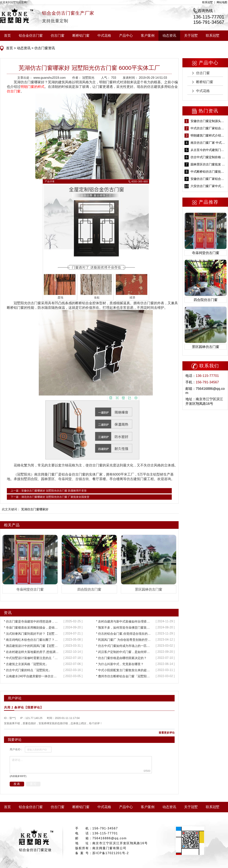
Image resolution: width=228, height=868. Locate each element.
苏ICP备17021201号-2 (111, 853)
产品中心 (126, 36)
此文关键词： (11, 509)
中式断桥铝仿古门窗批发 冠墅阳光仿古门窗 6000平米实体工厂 (208, 172)
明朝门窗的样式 (32, 87)
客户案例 (148, 36)
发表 (17, 784)
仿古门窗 (58, 36)
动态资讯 (169, 36)
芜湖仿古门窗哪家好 (35, 509)
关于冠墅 (191, 36)
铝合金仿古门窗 (31, 36)
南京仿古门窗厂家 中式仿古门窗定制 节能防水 (208, 143)
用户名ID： (16, 749)
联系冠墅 (207, 2)
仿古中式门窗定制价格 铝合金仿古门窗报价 (208, 157)
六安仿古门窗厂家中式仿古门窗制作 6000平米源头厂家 (208, 186)
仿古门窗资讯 (44, 48)
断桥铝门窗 (81, 36)
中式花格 (104, 36)
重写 (33, 784)
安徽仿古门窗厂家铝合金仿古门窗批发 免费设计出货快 (208, 179)
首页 (7, 36)
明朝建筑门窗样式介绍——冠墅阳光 (208, 135)
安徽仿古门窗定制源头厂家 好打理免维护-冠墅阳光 (208, 121)
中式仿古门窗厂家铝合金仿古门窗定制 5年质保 (208, 128)
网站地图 (222, 2)
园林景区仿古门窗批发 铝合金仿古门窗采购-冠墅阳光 (208, 164)
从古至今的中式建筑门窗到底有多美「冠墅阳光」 (208, 150)
